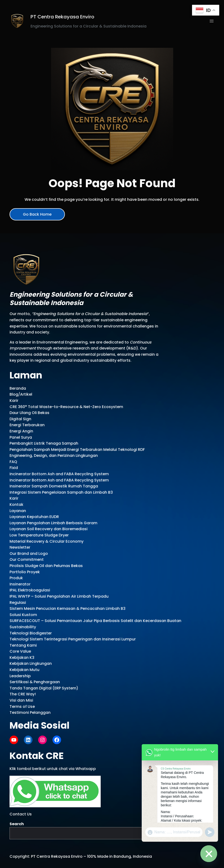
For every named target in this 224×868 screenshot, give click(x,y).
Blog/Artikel (21, 394)
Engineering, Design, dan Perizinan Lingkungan (54, 456)
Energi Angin (21, 431)
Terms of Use (22, 707)
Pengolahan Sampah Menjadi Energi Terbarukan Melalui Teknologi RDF (77, 450)
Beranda (18, 388)
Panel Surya (21, 437)
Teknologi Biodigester (31, 633)
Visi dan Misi (21, 700)
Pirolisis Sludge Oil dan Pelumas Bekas (46, 566)
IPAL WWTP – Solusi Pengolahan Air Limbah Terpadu (59, 596)
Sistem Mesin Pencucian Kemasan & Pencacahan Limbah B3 (68, 609)
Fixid (14, 468)
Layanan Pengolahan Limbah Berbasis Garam (53, 523)
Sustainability (23, 627)
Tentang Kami (23, 645)
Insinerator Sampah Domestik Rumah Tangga (54, 486)
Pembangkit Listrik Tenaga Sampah (44, 443)
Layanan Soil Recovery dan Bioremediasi (49, 529)
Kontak (16, 505)
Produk (16, 578)
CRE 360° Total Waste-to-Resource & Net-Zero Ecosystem (66, 407)
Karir (14, 401)
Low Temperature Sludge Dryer (39, 535)
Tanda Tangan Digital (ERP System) (44, 688)
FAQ (13, 462)
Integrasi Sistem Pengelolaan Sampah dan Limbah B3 (61, 492)
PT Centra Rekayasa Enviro (62, 17)
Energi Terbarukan (27, 425)
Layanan (18, 511)
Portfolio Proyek (25, 572)
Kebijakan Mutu (24, 670)
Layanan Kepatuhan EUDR (34, 517)
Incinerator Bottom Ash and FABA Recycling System (59, 474)
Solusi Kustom (23, 615)
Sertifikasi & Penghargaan (35, 682)
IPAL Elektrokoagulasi (30, 590)
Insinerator (20, 584)
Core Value (20, 651)
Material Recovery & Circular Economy (47, 541)
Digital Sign (20, 419)
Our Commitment (27, 560)
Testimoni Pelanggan (30, 712)
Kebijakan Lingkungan (31, 663)
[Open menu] (212, 21)
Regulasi (18, 603)
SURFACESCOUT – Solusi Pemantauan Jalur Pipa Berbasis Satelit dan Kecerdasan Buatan (95, 621)
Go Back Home (37, 214)
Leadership (20, 676)
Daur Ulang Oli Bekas (29, 413)
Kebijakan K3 (22, 658)
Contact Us (21, 814)
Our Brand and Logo (29, 554)
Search (17, 824)
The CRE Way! (23, 694)
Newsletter (20, 547)
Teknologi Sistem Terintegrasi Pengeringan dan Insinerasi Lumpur (73, 639)
